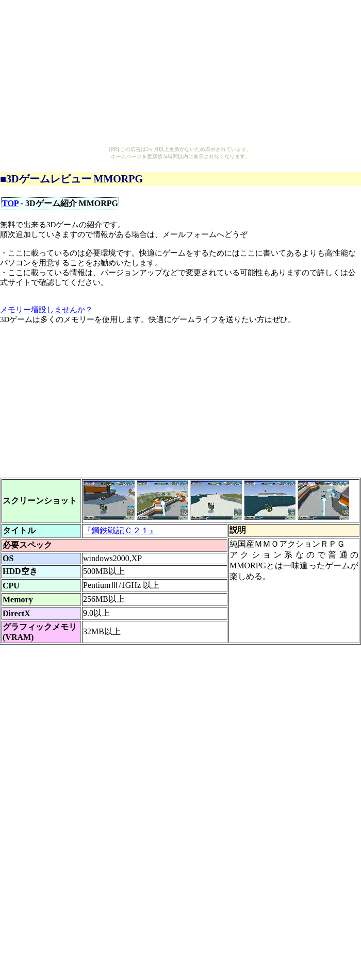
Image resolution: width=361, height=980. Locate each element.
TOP (10, 203)
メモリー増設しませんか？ (46, 310)
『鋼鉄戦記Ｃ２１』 (120, 530)
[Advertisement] (163, 405)
